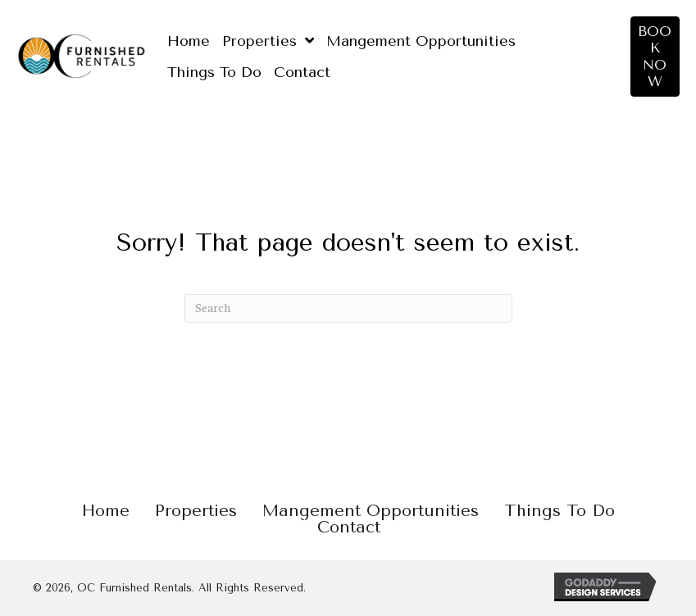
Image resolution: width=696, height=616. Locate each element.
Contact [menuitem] (349, 528)
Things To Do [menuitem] (560, 511)
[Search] (348, 308)
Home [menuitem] (106, 511)
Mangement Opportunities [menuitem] (371, 511)
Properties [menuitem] (196, 511)
